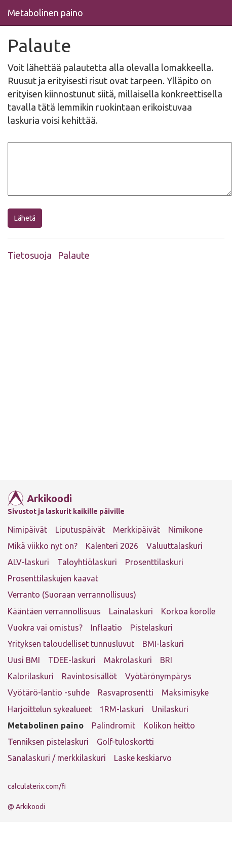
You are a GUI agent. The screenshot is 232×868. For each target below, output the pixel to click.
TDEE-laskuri (72, 660)
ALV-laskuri (28, 562)
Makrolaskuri (128, 660)
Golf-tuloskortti (125, 742)
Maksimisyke (185, 692)
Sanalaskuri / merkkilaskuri (57, 758)
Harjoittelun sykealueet (50, 709)
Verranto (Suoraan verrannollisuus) (72, 595)
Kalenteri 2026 (112, 546)
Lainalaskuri (131, 611)
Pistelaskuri (151, 628)
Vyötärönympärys (158, 676)
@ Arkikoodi (26, 807)
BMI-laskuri (163, 644)
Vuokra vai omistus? (45, 628)
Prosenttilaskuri (154, 562)
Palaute (74, 255)
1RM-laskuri (122, 709)
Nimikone (185, 530)
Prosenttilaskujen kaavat (53, 578)
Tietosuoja (30, 255)
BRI (166, 660)
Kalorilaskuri (31, 676)
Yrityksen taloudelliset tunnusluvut (71, 644)
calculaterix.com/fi (37, 786)
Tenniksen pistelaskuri (48, 742)
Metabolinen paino (45, 13)
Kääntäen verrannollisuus (54, 611)
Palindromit (113, 725)
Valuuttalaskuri (175, 546)
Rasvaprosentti (126, 692)
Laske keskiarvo (143, 758)
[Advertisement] (101, 373)
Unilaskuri (170, 709)
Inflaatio (106, 628)
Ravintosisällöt (89, 676)
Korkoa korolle (188, 611)
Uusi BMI (24, 660)
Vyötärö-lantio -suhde (49, 692)
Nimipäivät (27, 530)
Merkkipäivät (137, 530)
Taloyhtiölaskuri (87, 562)
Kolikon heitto (169, 725)
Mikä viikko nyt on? (43, 546)
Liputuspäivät (80, 530)
